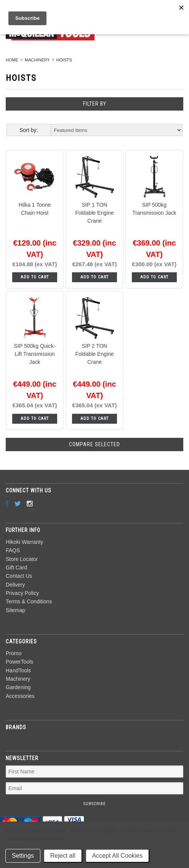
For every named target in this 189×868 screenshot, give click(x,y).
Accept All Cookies (118, 856)
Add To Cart (35, 277)
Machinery (37, 60)
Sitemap (15, 610)
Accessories (20, 696)
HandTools (18, 670)
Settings (23, 856)
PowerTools (19, 662)
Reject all (63, 856)
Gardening (18, 687)
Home (12, 60)
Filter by (95, 104)
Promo (14, 653)
